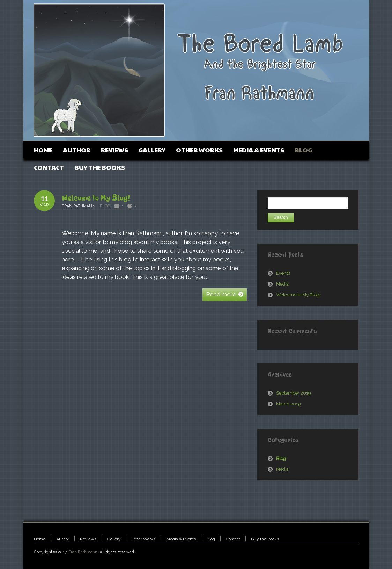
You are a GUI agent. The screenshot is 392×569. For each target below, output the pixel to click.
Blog (105, 206)
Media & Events (181, 539)
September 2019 (294, 393)
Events (283, 273)
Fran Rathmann (83, 552)
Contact (233, 539)
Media (282, 284)
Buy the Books (265, 539)
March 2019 (289, 404)
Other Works (143, 539)
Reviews (88, 539)
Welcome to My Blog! (96, 198)
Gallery (114, 539)
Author (63, 539)
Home (40, 539)
